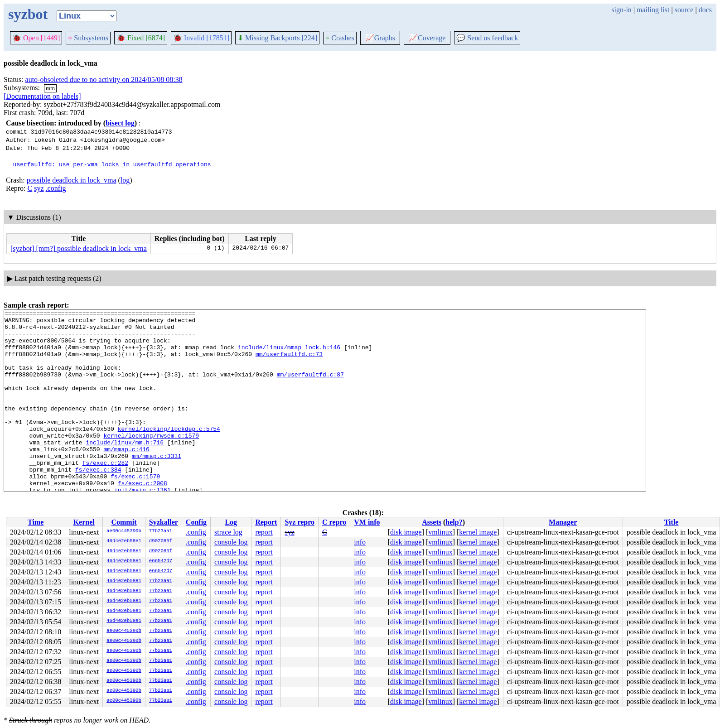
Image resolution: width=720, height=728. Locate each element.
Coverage (427, 38)
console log (231, 542)
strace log (228, 532)
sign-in (621, 10)
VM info (367, 522)
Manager (563, 522)
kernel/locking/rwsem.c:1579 (151, 461)
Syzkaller (164, 522)
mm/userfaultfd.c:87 (310, 388)
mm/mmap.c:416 (126, 477)
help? (454, 522)
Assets (432, 522)
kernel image (478, 532)
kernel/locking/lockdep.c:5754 (169, 453)
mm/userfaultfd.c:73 (289, 363)
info (360, 542)
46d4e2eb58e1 (124, 541)
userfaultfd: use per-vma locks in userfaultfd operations (112, 164)
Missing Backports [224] (277, 38)
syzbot (28, 14)
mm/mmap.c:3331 (157, 486)
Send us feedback (487, 38)
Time (36, 522)
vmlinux (440, 532)
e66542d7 (161, 561)
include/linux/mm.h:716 (125, 469)
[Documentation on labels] (42, 96)
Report (266, 522)
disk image (406, 532)
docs (705, 10)
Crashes (340, 38)
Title (672, 522)
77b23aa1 (161, 531)
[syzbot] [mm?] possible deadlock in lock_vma (79, 248)
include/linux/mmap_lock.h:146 (289, 355)
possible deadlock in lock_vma (72, 180)
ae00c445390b (124, 531)
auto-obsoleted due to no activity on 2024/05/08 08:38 (104, 80)
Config (196, 522)
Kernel (84, 522)
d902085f (161, 541)
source (684, 10)
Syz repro (300, 522)
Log (231, 522)
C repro (334, 522)
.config (56, 188)
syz (39, 188)
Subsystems (88, 38)
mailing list (653, 10)
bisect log (120, 123)
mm (50, 88)
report (264, 532)
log (125, 180)
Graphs (380, 38)
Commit (124, 522)
